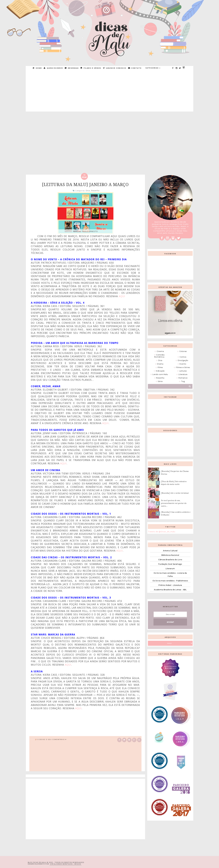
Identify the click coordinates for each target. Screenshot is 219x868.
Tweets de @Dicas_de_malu (162, 532)
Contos (183, 357)
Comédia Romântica (159, 356)
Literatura (183, 374)
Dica (88, 191)
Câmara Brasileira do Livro (170, 560)
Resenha (95, 191)
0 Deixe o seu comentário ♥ (52, 739)
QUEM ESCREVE (53, 68)
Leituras (183, 371)
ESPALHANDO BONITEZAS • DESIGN (66, 864)
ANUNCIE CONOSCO (115, 68)
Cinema (160, 351)
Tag (183, 381)
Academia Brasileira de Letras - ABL (170, 590)
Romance (183, 378)
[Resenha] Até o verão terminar (175, 493)
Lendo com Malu (160, 374)
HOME (37, 68)
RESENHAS (72, 68)
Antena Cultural (170, 551)
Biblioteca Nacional (170, 555)
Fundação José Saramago (170, 564)
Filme (160, 367)
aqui (122, 296)
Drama (160, 364)
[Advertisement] (109, 92)
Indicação (160, 371)
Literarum (170, 569)
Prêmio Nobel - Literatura (170, 585)
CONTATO (135, 68)
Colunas (183, 351)
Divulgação (183, 360)
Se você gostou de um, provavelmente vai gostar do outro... (174, 503)
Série (160, 381)
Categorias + (153, 68)
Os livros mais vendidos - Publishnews (170, 581)
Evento (183, 364)
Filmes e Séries (91, 68)
